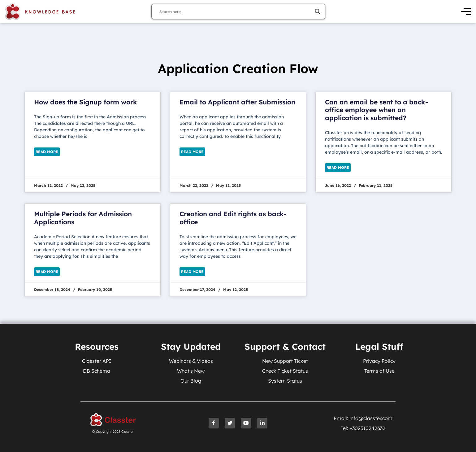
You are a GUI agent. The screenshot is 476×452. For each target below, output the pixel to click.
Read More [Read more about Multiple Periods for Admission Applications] (47, 272)
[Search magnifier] (318, 11)
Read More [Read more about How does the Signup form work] (47, 152)
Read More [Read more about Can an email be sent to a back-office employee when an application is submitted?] (338, 167)
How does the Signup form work (86, 102)
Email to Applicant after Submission (237, 102)
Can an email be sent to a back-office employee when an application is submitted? (376, 110)
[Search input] (236, 11)
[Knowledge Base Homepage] (40, 11)
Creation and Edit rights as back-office (233, 218)
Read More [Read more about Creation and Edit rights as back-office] (192, 272)
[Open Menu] (466, 12)
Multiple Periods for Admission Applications (83, 218)
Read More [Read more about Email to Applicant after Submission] (192, 152)
